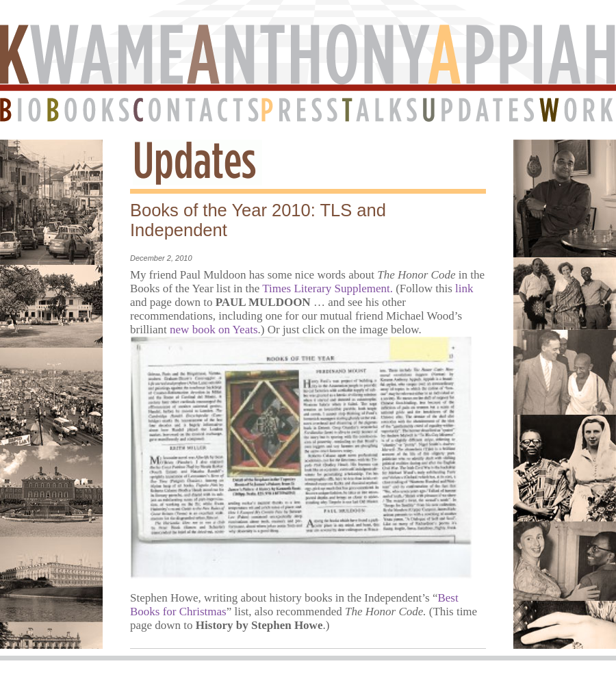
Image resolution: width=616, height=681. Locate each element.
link (464, 288)
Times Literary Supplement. (328, 288)
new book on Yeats (214, 330)
